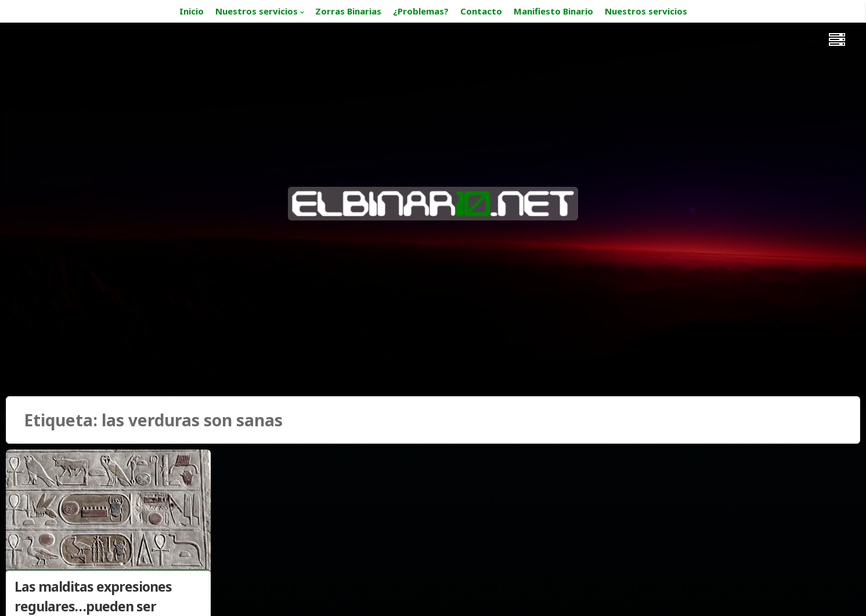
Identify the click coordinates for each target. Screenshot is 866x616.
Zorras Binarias (348, 11)
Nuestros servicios (257, 11)
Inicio (192, 11)
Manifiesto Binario (553, 11)
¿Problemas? (421, 11)
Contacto (481, 11)
